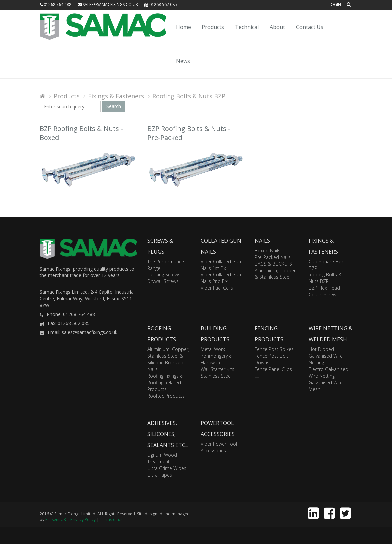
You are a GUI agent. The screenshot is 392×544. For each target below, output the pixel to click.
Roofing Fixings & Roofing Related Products (165, 383)
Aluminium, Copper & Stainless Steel (275, 274)
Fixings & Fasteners (116, 96)
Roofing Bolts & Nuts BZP (189, 96)
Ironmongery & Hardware (217, 359)
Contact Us (310, 27)
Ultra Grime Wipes (167, 468)
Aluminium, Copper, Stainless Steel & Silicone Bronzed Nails (168, 359)
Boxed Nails (268, 250)
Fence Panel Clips (273, 369)
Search (114, 106)
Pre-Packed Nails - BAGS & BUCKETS (274, 260)
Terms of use (112, 520)
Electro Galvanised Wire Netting (329, 373)
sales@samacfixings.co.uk (108, 4)
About (277, 27)
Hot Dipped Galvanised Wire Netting (326, 356)
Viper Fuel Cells (217, 288)
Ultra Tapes (160, 475)
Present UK (56, 520)
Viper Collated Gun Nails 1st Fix (221, 265)
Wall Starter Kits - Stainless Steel (219, 373)
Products (213, 27)
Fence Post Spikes (274, 349)
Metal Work (213, 349)
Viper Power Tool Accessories (219, 447)
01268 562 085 (161, 4)
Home (183, 27)
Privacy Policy (83, 520)
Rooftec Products (166, 396)
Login (335, 4)
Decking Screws (164, 275)
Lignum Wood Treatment (162, 458)
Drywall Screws (163, 281)
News (183, 61)
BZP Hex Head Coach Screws (324, 291)
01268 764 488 (55, 4)
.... (149, 288)
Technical (247, 27)
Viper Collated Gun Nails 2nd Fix (221, 278)
